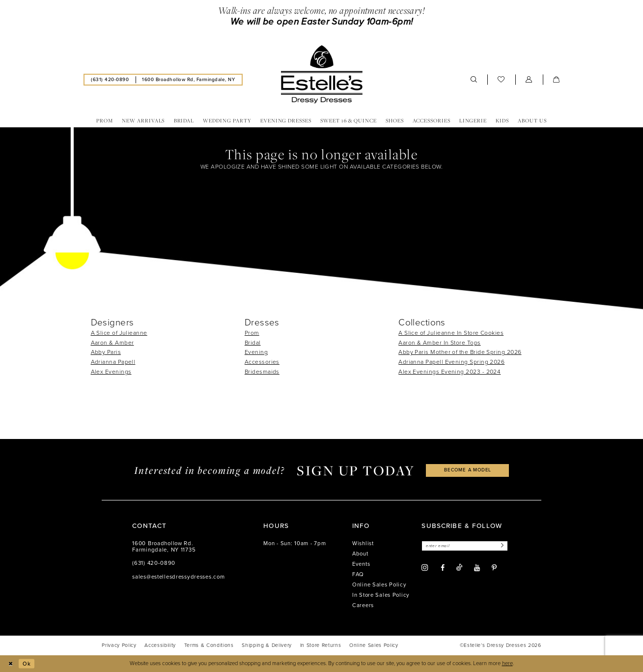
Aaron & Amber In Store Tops (439, 343)
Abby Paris (106, 352)
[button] (529, 80)
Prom (252, 333)
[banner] (321, 74)
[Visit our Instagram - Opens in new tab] (425, 568)
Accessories (262, 362)
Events (361, 564)
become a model (468, 470)
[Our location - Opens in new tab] (189, 79)
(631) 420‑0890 (154, 563)
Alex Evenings (111, 372)
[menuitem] (110, 79)
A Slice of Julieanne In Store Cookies (451, 333)
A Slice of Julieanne (119, 333)
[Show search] (474, 80)
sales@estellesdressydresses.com (178, 577)
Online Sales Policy (379, 585)
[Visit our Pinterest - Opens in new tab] (494, 568)
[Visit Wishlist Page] (501, 80)
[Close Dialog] (11, 664)
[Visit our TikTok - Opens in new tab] (459, 568)
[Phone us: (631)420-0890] (110, 79)
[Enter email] (465, 546)
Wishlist (363, 543)
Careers (363, 605)
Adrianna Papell (113, 362)
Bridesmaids (262, 372)
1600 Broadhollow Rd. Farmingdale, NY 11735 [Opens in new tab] (164, 547)
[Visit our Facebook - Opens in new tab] (443, 568)
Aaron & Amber (112, 343)
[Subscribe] (503, 546)
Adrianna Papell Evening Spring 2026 (451, 362)
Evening (256, 352)
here (507, 663)
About (360, 554)
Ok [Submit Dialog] (27, 663)
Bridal (253, 343)
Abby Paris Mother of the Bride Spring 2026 (460, 352)
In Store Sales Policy (381, 595)
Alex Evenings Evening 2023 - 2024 (449, 372)
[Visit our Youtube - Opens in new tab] (477, 568)
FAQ (358, 574)
